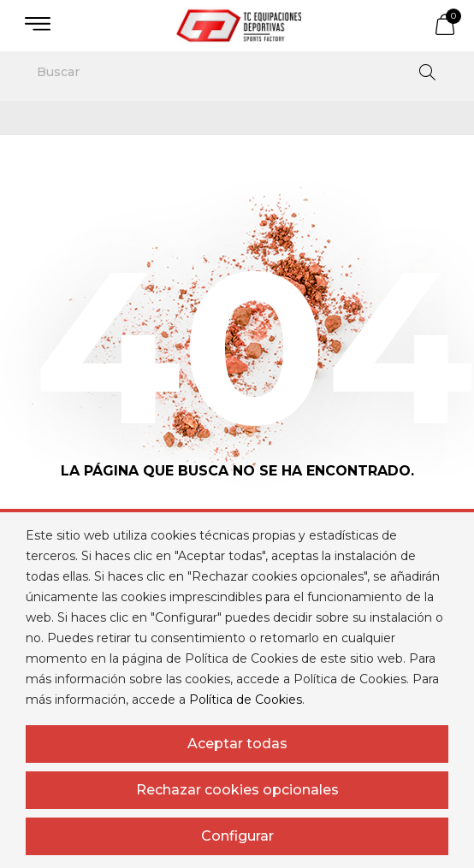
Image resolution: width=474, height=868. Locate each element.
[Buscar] (237, 72)
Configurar (237, 836)
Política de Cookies (246, 700)
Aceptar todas (237, 744)
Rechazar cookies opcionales (237, 790)
